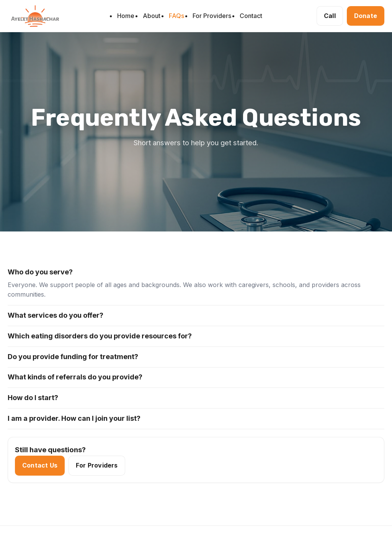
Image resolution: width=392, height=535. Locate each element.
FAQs (176, 16)
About (152, 16)
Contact (251, 16)
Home (126, 16)
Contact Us (40, 466)
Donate (366, 16)
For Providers (212, 16)
